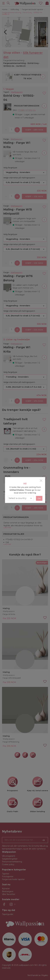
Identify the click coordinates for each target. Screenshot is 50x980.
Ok (39, 498)
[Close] (41, 481)
